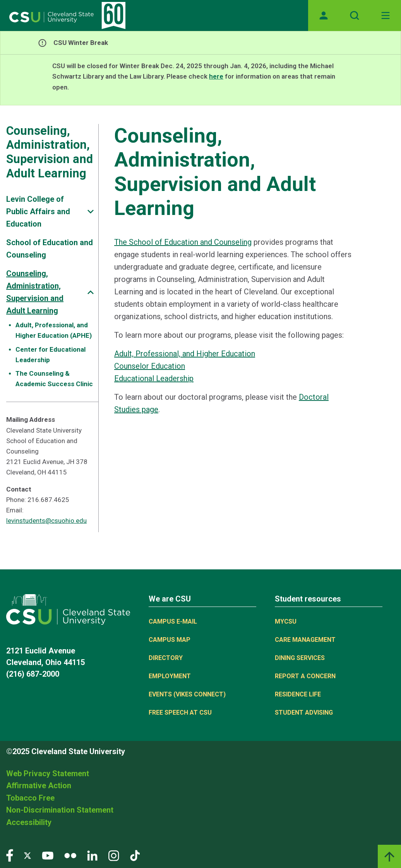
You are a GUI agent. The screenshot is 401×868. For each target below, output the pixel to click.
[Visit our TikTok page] (135, 855)
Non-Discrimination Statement (60, 810)
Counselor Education (150, 366)
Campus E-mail (173, 621)
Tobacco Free (30, 798)
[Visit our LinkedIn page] (92, 855)
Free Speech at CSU (180, 712)
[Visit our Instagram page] (114, 855)
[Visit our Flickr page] (70, 855)
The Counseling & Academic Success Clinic (54, 379)
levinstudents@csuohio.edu (46, 521)
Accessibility (29, 822)
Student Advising (304, 712)
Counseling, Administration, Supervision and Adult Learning (50, 152)
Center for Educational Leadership (51, 355)
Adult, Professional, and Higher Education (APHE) (54, 330)
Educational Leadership (154, 378)
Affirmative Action (39, 785)
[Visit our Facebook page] (10, 855)
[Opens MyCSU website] (324, 15)
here (216, 76)
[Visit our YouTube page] (48, 855)
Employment (170, 676)
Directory (166, 658)
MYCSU (286, 621)
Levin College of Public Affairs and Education (38, 211)
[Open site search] (355, 15)
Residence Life (298, 694)
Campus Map (170, 640)
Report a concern (305, 676)
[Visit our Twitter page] (27, 855)
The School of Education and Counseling (183, 242)
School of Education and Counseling (50, 249)
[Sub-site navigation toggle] (91, 212)
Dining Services (300, 658)
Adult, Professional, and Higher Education (185, 354)
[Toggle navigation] (386, 15)
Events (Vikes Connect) (187, 694)
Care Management (305, 640)
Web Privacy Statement (48, 773)
